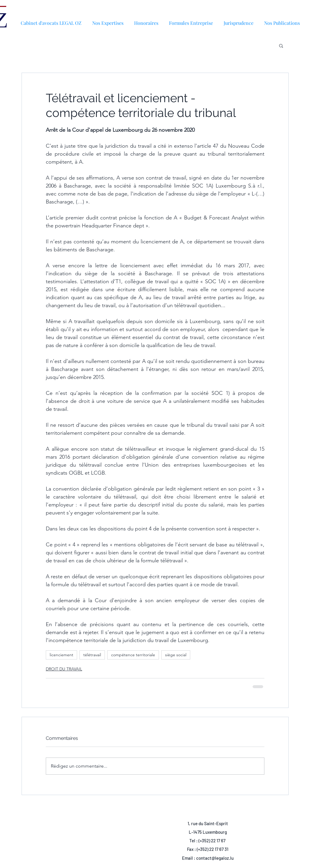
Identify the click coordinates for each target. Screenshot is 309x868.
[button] (282, 20)
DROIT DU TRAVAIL (64, 669)
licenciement (61, 655)
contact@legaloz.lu (215, 858)
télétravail (92, 655)
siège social (176, 655)
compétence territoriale (133, 655)
